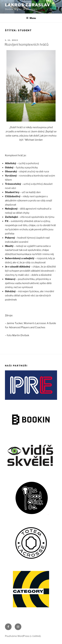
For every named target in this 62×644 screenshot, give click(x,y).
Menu (31, 18)
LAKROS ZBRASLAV (28, 5)
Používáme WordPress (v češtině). (23, 636)
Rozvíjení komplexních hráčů (27, 44)
